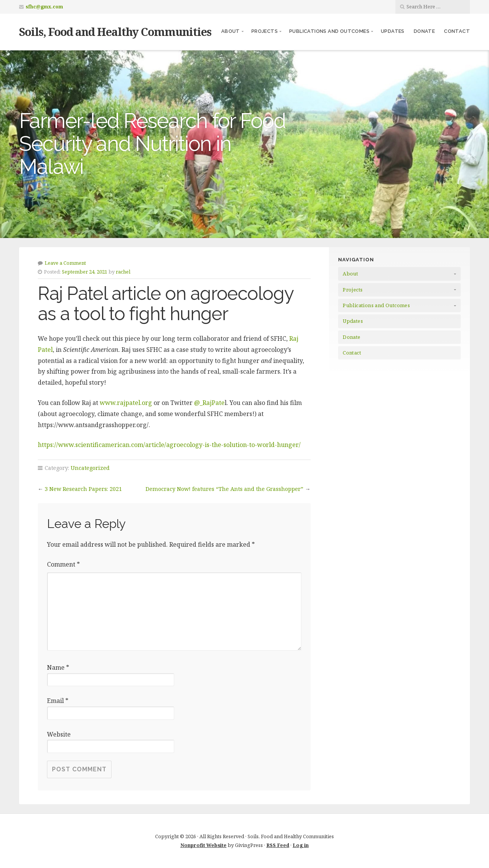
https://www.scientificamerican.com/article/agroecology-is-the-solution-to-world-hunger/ (169, 445)
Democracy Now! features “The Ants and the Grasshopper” (224, 489)
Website (59, 734)
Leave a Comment (65, 263)
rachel (123, 272)
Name (58, 667)
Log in (301, 845)
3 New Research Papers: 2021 (83, 489)
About (231, 31)
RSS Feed (278, 845)
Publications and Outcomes (329, 31)
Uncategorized (90, 468)
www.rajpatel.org (127, 403)
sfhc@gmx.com (44, 7)
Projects (265, 31)
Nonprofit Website (203, 845)
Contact (457, 31)
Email (58, 701)
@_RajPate (209, 403)
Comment (63, 564)
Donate (424, 31)
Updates (393, 31)
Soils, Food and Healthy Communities (115, 32)
